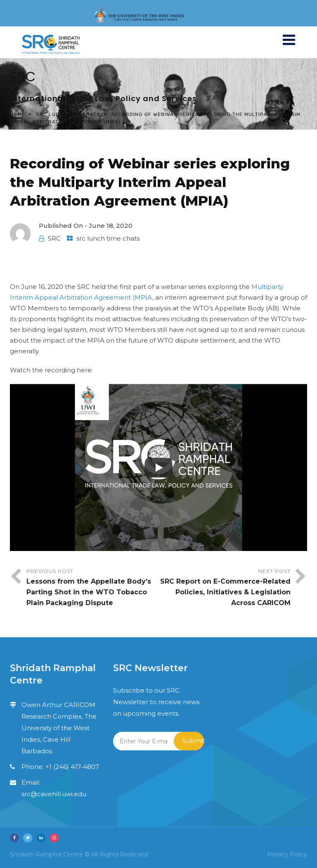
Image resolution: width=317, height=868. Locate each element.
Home (17, 114)
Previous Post (92, 588)
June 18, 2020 (111, 226)
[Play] (158, 468)
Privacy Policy (287, 854)
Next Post (225, 588)
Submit (193, 741)
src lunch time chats (68, 114)
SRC (54, 238)
